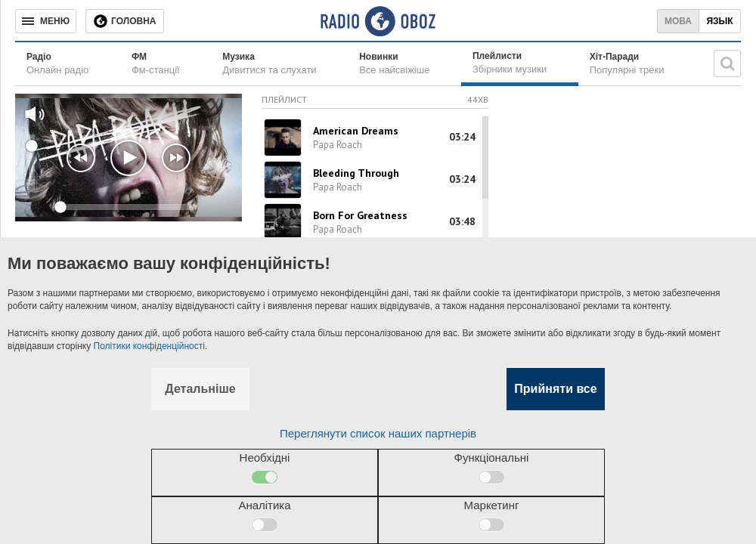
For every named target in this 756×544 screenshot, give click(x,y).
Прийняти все (555, 389)
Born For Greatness (360, 215)
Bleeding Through (356, 173)
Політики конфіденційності (149, 346)
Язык (719, 21)
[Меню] (46, 21)
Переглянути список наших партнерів (378, 433)
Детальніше (200, 389)
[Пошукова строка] (727, 63)
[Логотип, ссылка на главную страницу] (378, 21)
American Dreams (356, 131)
